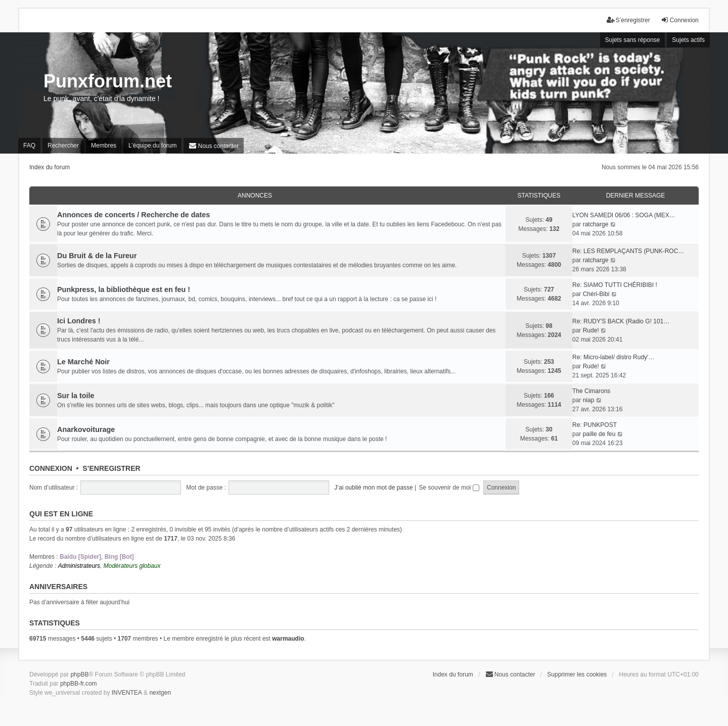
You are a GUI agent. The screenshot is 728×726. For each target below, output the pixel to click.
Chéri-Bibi (596, 294)
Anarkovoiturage (86, 429)
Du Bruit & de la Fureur (97, 256)
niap (589, 400)
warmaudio (288, 639)
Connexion (51, 468)
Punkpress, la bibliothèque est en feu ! (124, 289)
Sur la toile (76, 396)
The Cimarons (591, 391)
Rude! (591, 330)
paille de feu (599, 434)
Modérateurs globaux (132, 566)
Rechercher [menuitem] (63, 146)
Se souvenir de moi (449, 488)
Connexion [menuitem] (680, 20)
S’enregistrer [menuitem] (628, 20)
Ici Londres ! (79, 321)
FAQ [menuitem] (29, 146)
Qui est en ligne (61, 514)
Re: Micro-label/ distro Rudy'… (613, 357)
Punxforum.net (108, 81)
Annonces (255, 196)
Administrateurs (79, 566)
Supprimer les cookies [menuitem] (577, 674)
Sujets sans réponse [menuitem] (633, 40)
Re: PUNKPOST (595, 425)
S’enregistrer (111, 468)
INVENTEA (127, 693)
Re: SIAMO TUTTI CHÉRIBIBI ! (615, 285)
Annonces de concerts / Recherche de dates (133, 215)
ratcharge (596, 224)
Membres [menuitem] (104, 146)
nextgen (160, 693)
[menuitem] (214, 146)
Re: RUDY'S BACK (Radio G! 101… (621, 321)
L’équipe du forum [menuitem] (152, 146)
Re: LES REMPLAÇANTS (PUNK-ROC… (628, 251)
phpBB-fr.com (79, 684)
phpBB (79, 674)
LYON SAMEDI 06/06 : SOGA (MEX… (624, 215)
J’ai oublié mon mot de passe (373, 488)
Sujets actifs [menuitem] (688, 40)
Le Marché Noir (83, 362)
